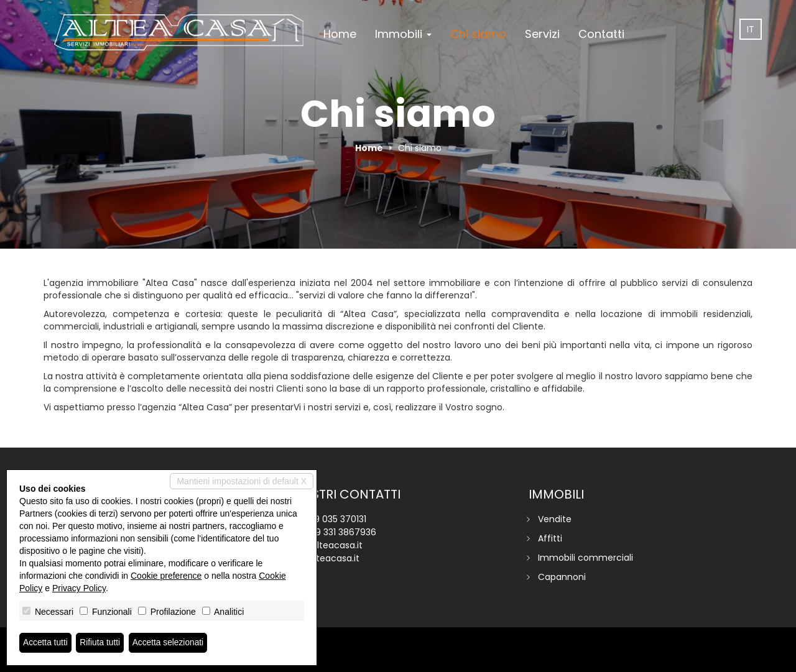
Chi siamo (478, 34)
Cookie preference (166, 576)
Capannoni (562, 577)
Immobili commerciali (585, 558)
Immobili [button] (403, 34)
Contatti (601, 34)
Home (340, 34)
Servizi (542, 34)
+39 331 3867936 (340, 532)
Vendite (555, 519)
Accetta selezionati (170, 643)
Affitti (550, 538)
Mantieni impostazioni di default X (242, 481)
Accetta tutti (46, 643)
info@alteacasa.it (324, 545)
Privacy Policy (79, 588)
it (751, 29)
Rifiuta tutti (101, 643)
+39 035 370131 (335, 519)
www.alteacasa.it (323, 558)
